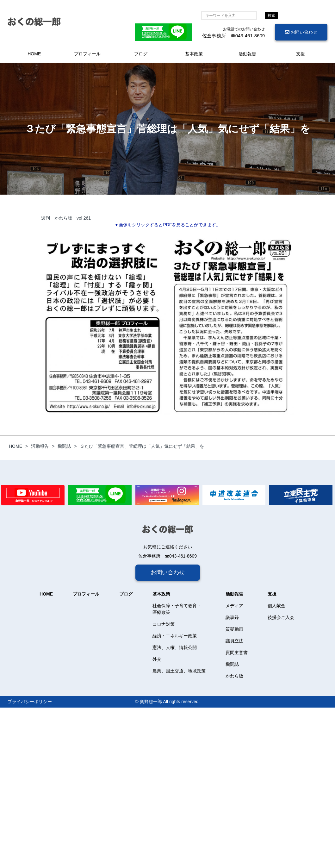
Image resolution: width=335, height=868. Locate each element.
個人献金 (276, 606)
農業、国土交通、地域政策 (179, 671)
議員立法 (234, 641)
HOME (34, 54)
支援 (301, 54)
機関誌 (232, 664)
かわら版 (234, 676)
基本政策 (194, 54)
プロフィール (87, 54)
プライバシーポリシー (30, 702)
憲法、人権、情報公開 (175, 647)
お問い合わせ (301, 32)
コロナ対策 (164, 624)
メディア (234, 606)
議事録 (232, 617)
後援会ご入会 (281, 617)
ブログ (141, 54)
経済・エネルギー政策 (175, 636)
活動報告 (247, 54)
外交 (157, 659)
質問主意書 (237, 653)
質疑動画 (234, 629)
